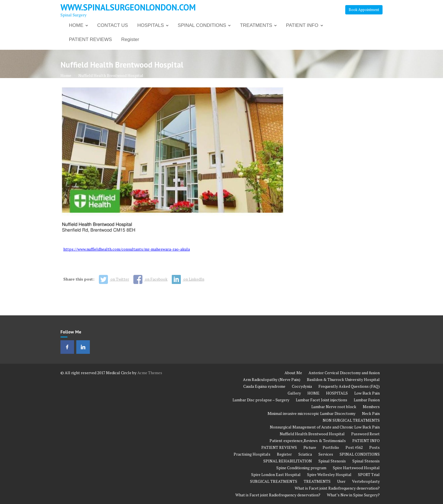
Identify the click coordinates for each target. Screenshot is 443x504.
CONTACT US (113, 25)
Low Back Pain (367, 393)
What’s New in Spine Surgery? (353, 495)
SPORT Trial (369, 474)
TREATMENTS (256, 25)
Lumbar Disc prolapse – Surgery (261, 400)
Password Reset (365, 434)
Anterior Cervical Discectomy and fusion (344, 373)
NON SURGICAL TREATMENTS (351, 420)
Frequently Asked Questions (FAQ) (349, 386)
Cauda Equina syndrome (264, 386)
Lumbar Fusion (367, 400)
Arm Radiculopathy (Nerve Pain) (272, 379)
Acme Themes (150, 373)
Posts (374, 447)
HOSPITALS (151, 25)
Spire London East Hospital (276, 474)
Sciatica (305, 454)
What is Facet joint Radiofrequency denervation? (337, 488)
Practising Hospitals (252, 454)
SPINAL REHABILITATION (288, 461)
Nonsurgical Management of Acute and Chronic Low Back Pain (325, 427)
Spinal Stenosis (332, 461)
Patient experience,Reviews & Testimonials (308, 441)
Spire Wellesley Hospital (329, 474)
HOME (76, 25)
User (341, 481)
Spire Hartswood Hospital (356, 468)
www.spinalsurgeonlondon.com (128, 7)
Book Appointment (364, 10)
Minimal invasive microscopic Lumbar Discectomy (311, 413)
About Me (293, 373)
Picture (310, 447)
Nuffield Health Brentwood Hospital (312, 434)
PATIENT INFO (302, 25)
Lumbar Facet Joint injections (322, 400)
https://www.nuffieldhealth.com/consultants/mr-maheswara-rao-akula (127, 249)
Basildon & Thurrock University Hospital (343, 379)
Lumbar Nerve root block (334, 407)
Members (371, 407)
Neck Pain (371, 413)
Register (130, 39)
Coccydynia (302, 386)
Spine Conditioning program (301, 468)
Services (326, 454)
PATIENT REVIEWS (90, 39)
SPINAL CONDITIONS (202, 25)
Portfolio (331, 447)
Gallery (294, 393)
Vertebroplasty (366, 481)
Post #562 (354, 447)
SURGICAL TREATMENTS (274, 481)
